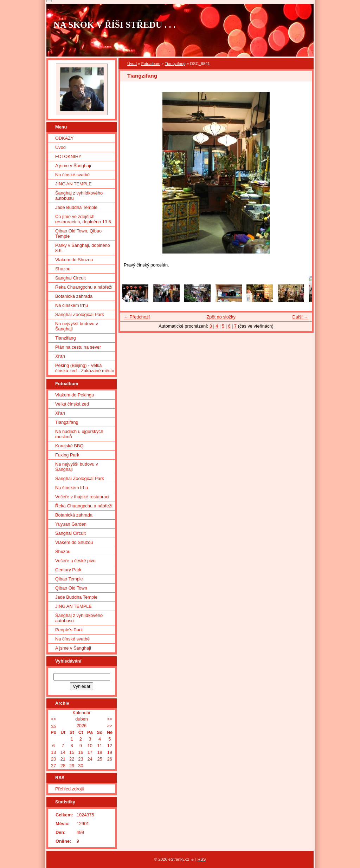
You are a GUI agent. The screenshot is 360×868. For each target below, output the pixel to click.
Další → (300, 317)
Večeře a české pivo (75, 561)
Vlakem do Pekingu (75, 395)
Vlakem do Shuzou (74, 260)
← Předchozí (137, 317)
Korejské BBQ (69, 446)
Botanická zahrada (74, 296)
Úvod (132, 64)
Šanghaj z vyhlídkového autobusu (79, 196)
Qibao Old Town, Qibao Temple (78, 234)
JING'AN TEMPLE (73, 184)
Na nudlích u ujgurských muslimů (79, 434)
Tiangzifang (175, 64)
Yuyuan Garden (71, 524)
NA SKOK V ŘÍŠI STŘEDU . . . (115, 25)
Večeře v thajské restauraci (82, 497)
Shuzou (63, 269)
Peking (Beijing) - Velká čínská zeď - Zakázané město (85, 368)
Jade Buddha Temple (76, 207)
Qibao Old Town (71, 588)
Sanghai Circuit (70, 278)
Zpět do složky (221, 317)
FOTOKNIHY (68, 156)
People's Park (69, 630)
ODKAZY (65, 138)
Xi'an (60, 356)
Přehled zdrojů (70, 789)
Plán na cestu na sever (78, 347)
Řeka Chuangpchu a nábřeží (84, 287)
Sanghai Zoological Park (80, 314)
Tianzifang (66, 338)
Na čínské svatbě (72, 175)
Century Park (68, 570)
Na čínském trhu (72, 305)
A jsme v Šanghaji (73, 166)
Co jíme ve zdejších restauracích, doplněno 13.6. (84, 219)
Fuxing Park (67, 455)
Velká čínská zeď (72, 404)
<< (54, 719)
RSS (202, 859)
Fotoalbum (151, 64)
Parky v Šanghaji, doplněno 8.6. (83, 248)
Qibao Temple (69, 579)
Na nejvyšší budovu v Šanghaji (77, 326)
